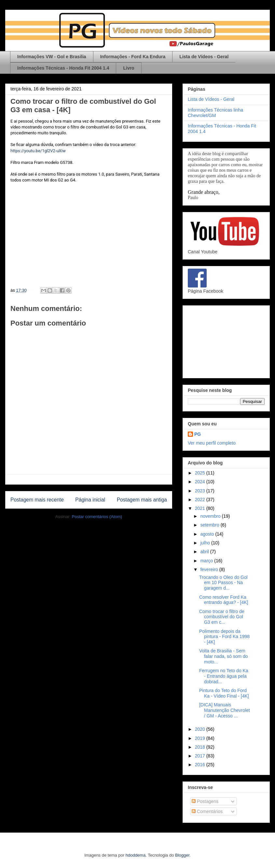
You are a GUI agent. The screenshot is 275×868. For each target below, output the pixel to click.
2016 (201, 765)
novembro (211, 516)
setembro (210, 525)
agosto (208, 534)
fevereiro (210, 569)
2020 (201, 729)
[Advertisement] (226, 341)
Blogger (182, 855)
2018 (201, 747)
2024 (201, 482)
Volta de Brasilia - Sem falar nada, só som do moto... (224, 656)
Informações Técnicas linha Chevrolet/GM (215, 113)
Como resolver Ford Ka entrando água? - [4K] (224, 600)
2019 (201, 738)
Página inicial (90, 500)
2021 (201, 508)
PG (198, 434)
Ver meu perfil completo (212, 443)
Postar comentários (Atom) (97, 517)
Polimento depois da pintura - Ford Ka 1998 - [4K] (224, 637)
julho (206, 543)
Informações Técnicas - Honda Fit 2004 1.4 (63, 68)
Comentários (207, 811)
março (207, 561)
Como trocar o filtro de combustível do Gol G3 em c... (222, 617)
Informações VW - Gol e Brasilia (52, 57)
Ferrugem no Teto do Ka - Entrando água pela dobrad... (224, 676)
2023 (201, 491)
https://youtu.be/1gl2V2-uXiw (38, 151)
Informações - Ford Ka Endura (133, 57)
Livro (129, 68)
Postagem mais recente (37, 500)
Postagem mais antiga (142, 500)
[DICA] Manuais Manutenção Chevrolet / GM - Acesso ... (225, 710)
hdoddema (136, 855)
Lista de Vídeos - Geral (204, 57)
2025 (201, 473)
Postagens (205, 801)
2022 (201, 500)
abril (205, 552)
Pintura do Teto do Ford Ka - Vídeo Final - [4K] (224, 693)
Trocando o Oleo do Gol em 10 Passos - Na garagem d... (223, 583)
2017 (201, 756)
